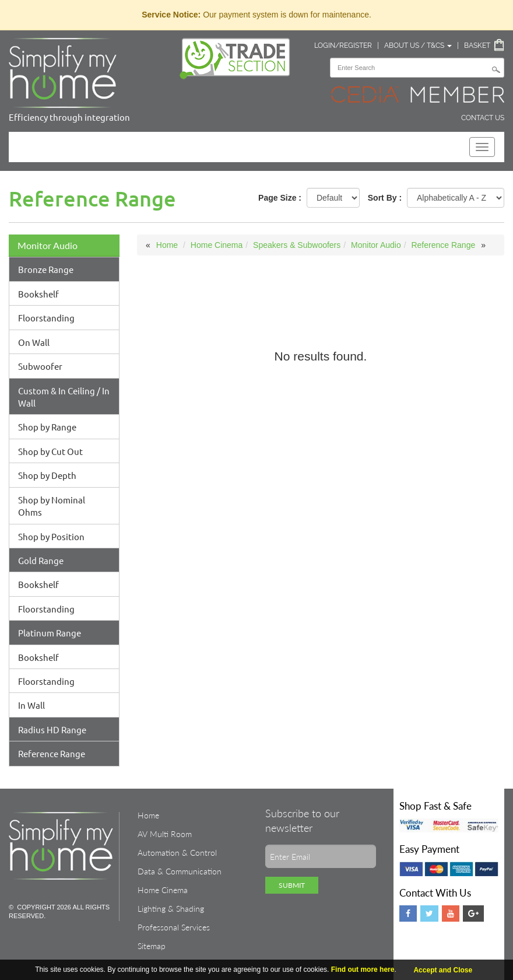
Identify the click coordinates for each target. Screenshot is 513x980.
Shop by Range (47, 427)
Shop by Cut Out (50, 451)
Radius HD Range (52, 729)
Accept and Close (443, 970)
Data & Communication (180, 871)
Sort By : (385, 198)
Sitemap (152, 946)
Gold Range (41, 560)
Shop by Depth (47, 475)
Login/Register (343, 45)
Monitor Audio (48, 245)
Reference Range (52, 753)
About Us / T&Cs (418, 45)
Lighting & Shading (171, 909)
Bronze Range (46, 269)
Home (167, 245)
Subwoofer (40, 366)
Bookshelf (38, 294)
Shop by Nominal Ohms (52, 506)
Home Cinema (217, 245)
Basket (477, 45)
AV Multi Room (165, 834)
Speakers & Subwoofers (297, 245)
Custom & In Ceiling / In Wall (64, 397)
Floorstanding (46, 318)
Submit (292, 885)
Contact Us (483, 118)
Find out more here (363, 970)
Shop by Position (51, 536)
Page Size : (280, 198)
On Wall (34, 342)
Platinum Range (50, 633)
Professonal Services (174, 927)
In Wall (31, 705)
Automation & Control (177, 853)
